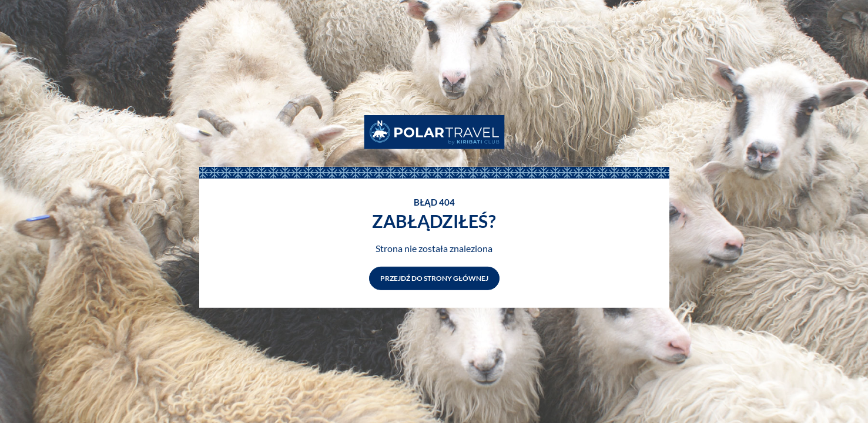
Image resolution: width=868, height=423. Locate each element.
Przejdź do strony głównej (434, 278)
